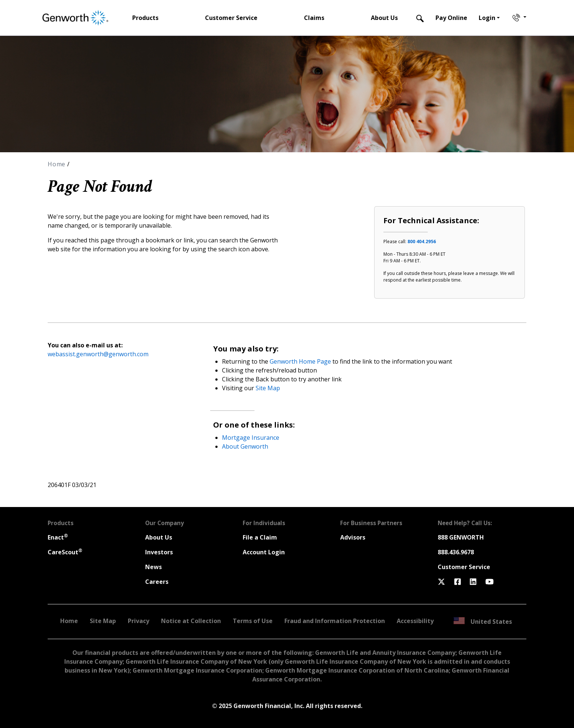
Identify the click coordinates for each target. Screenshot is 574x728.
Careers (157, 582)
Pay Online (451, 18)
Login (487, 18)
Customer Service (231, 18)
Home (57, 164)
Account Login (264, 552)
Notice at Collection (191, 621)
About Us (384, 18)
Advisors (353, 537)
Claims (314, 18)
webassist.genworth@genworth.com (98, 354)
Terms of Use (253, 621)
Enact (58, 537)
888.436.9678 (456, 552)
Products (145, 18)
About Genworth (245, 446)
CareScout (65, 552)
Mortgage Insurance (251, 438)
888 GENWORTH (461, 537)
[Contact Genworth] (519, 18)
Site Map (268, 388)
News (153, 567)
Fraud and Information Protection (335, 621)
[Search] (420, 18)
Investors (159, 552)
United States (483, 621)
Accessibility (415, 621)
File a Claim (260, 537)
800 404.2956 (422, 241)
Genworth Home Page (300, 361)
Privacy (139, 621)
